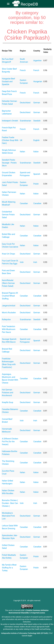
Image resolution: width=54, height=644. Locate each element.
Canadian (24, 203)
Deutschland (25, 103)
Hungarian (38, 82)
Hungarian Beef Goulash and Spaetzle (9, 82)
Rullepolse (6, 319)
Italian (22, 152)
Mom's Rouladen (9, 313)
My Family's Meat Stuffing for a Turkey (9, 568)
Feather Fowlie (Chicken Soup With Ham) (10, 140)
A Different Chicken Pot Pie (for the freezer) (10, 442)
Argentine (37, 61)
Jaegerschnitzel (9, 306)
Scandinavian (25, 121)
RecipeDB (25, 4)
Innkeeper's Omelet (10, 121)
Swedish (37, 121)
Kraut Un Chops (9, 254)
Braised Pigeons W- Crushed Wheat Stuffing (10, 296)
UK (21, 140)
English (36, 140)
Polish (36, 184)
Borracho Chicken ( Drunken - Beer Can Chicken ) (10, 503)
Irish (22, 262)
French (23, 70)
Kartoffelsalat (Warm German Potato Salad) (8, 283)
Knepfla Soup (8, 402)
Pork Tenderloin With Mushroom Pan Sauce (9, 329)
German (37, 103)
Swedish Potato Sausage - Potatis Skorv (9, 163)
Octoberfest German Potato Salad (8, 215)
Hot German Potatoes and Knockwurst (8, 393)
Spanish (37, 174)
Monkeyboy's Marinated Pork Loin (8, 516)
